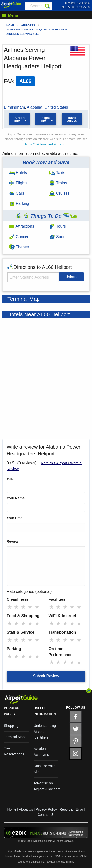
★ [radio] (10, 607)
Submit (72, 277)
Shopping (11, 726)
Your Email (15, 518)
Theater (19, 247)
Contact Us (46, 815)
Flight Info (45, 119)
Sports (58, 237)
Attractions (21, 226)
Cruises (59, 193)
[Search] (47, 6)
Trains (58, 183)
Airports (28, 25)
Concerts (20, 237)
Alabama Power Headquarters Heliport (38, 30)
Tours (57, 226)
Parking (19, 203)
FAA (9, 81)
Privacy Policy (46, 809)
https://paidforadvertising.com (46, 144)
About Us (26, 809)
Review (13, 541)
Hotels (18, 173)
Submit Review (46, 676)
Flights (18, 183)
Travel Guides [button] (72, 119)
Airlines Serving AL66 (23, 34)
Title (10, 479)
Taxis (57, 173)
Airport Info (20, 119)
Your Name (16, 498)
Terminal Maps (15, 737)
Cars (16, 193)
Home (10, 25)
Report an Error (71, 809)
